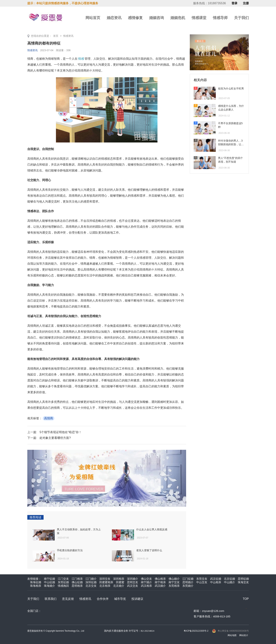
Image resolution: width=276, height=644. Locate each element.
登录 (234, 3)
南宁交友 (174, 582)
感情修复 (135, 18)
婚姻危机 (178, 18)
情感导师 (220, 18)
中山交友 (202, 582)
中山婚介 (229, 582)
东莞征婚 (63, 582)
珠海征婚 (36, 582)
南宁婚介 (146, 582)
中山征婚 (49, 582)
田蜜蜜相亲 (106, 582)
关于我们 (241, 18)
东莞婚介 (188, 586)
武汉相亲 (146, 586)
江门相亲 (77, 579)
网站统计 (244, 635)
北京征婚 (229, 579)
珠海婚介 (49, 586)
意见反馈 (68, 599)
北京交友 (91, 586)
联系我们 (51, 599)
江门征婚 (188, 579)
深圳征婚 (91, 582)
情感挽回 (63, 586)
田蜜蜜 (120, 582)
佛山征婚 (77, 582)
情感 (81, 59)
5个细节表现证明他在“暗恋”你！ (61, 432)
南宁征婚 (49, 579)
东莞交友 (202, 579)
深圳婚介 (133, 579)
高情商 (49, 418)
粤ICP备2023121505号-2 (196, 631)
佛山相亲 (160, 579)
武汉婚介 (160, 586)
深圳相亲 (119, 579)
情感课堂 (199, 18)
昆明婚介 (188, 582)
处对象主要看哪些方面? (55, 438)
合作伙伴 (103, 599)
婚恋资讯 (114, 18)
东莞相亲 (174, 586)
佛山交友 (146, 579)
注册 (246, 3)
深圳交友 (105, 579)
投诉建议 (137, 599)
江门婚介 (91, 579)
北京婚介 (119, 586)
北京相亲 (105, 586)
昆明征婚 (243, 579)
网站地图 (232, 635)
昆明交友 (133, 582)
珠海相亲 (36, 586)
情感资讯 (68, 36)
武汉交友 (133, 586)
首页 (56, 36)
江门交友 (63, 579)
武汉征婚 (216, 579)
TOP (246, 599)
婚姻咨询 (157, 18)
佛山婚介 (174, 579)
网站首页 (93, 18)
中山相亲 (216, 582)
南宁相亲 (160, 582)
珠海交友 (243, 582)
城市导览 (120, 599)
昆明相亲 (77, 586)
